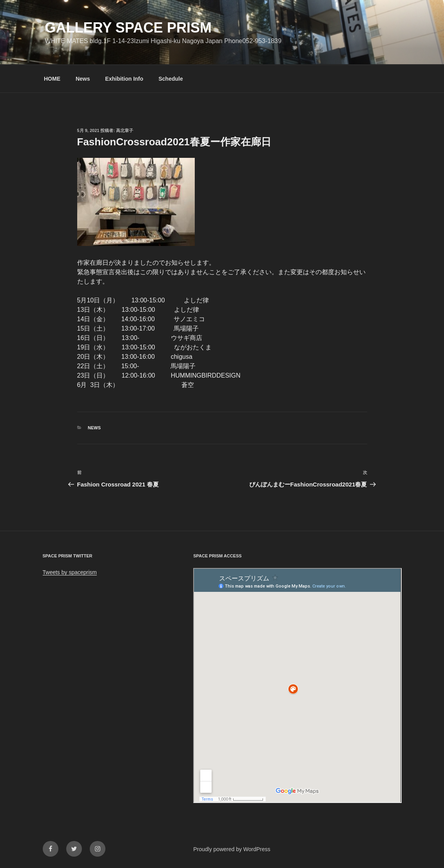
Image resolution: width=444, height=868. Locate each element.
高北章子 (125, 130)
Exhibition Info (124, 79)
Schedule (170, 79)
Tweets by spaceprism (70, 572)
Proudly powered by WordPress (232, 849)
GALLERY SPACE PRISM (128, 28)
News (83, 79)
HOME (52, 79)
